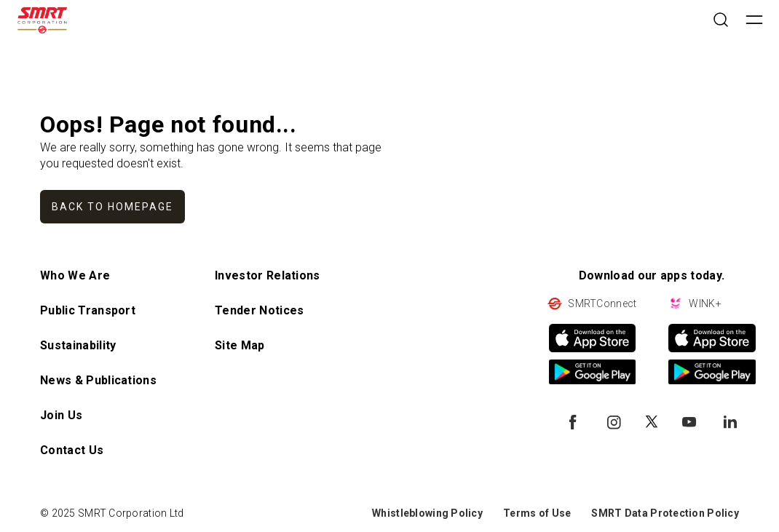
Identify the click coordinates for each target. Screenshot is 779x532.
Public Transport (88, 310)
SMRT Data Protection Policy (665, 513)
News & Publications (98, 380)
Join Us (61, 415)
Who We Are (75, 275)
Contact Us (72, 450)
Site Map (240, 345)
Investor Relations (268, 275)
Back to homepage (112, 207)
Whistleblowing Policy (427, 513)
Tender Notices (259, 310)
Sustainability (78, 345)
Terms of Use (537, 513)
